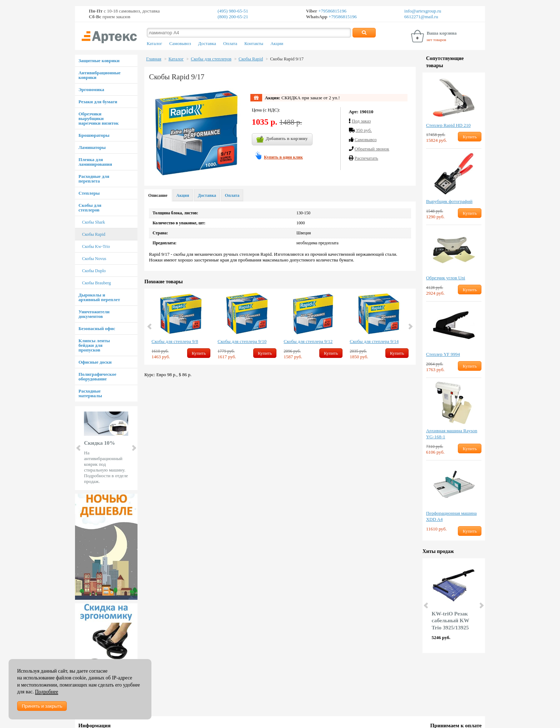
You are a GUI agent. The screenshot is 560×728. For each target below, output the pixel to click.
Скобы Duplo (94, 271)
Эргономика (91, 89)
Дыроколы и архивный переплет (99, 297)
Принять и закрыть (42, 706)
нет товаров (437, 40)
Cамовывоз (366, 139)
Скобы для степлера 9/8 (175, 341)
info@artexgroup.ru (423, 11)
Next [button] (410, 326)
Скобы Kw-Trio (96, 246)
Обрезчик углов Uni (446, 278)
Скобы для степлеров (90, 208)
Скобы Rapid (94, 234)
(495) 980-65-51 (233, 11)
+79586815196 (332, 11)
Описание (158, 195)
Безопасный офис (97, 328)
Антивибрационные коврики (100, 75)
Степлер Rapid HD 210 (448, 125)
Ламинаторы (92, 147)
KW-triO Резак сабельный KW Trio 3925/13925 (451, 621)
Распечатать (366, 158)
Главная (154, 59)
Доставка (207, 44)
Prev (79, 448)
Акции (277, 44)
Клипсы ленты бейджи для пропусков (94, 345)
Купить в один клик (283, 157)
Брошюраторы (94, 135)
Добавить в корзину (282, 139)
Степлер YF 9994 (443, 354)
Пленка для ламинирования (95, 162)
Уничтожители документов (94, 314)
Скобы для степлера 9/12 (308, 341)
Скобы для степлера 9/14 (374, 341)
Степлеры (89, 193)
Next (134, 448)
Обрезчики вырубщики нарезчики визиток (99, 118)
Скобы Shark (94, 222)
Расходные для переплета (94, 179)
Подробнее (47, 692)
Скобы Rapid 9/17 (287, 59)
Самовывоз (180, 44)
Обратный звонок (372, 149)
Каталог (154, 44)
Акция (183, 195)
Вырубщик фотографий (449, 201)
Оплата (230, 44)
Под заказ (361, 121)
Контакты (254, 44)
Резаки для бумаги (98, 102)
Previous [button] (150, 326)
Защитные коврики (99, 61)
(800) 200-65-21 (233, 17)
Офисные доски (95, 362)
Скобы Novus (94, 259)
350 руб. (364, 130)
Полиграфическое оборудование (97, 377)
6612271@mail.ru (421, 17)
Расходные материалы (90, 393)
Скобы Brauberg (97, 283)
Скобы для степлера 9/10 (242, 341)
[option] (181, 327)
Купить (199, 353)
